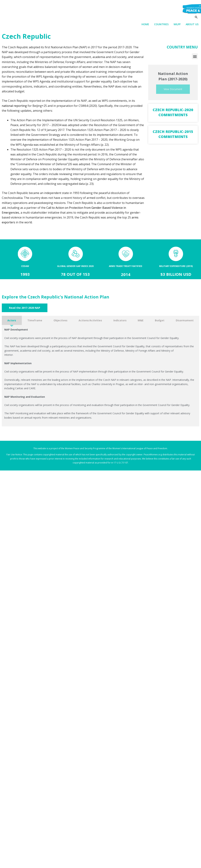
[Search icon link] (196, 17)
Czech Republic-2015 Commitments (173, 134)
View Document (173, 89)
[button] (195, 57)
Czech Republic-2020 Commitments (173, 113)
